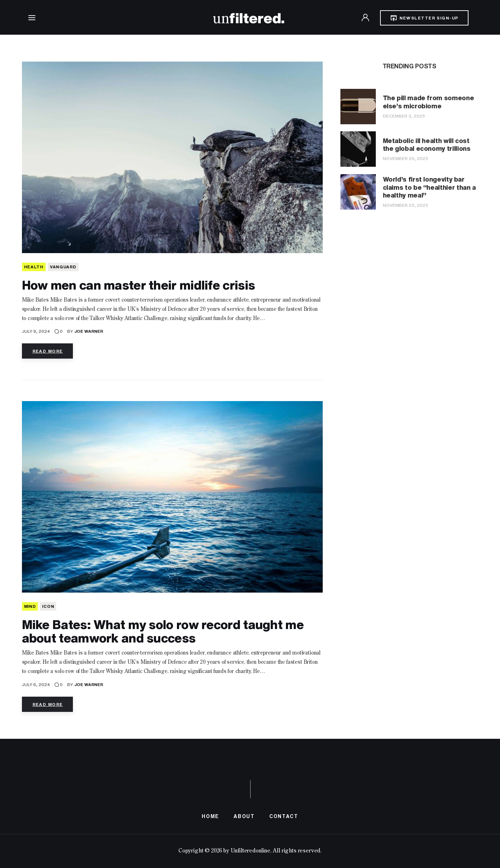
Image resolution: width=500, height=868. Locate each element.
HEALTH (34, 267)
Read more (48, 351)
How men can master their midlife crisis (139, 285)
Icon (48, 606)
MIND (30, 606)
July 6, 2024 (36, 684)
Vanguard (63, 267)
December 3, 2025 (404, 116)
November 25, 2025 (406, 205)
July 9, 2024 (36, 331)
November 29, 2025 (406, 158)
